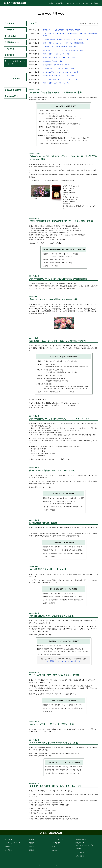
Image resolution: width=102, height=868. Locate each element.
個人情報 (81, 839)
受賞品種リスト (13, 42)
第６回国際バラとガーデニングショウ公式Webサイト (64, 661)
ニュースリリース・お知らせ (16, 63)
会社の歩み (12, 36)
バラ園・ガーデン (13, 843)
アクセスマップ (15, 79)
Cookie (80, 849)
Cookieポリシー (14, 96)
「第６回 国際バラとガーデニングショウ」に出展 (59, 68)
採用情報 (85, 3)
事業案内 (11, 30)
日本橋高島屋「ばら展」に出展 (53, 61)
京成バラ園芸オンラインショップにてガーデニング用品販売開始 (63, 43)
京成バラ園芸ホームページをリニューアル (56, 83)
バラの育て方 (56, 843)
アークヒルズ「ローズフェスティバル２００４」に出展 (61, 72)
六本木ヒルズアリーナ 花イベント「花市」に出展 (59, 76)
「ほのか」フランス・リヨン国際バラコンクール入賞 (60, 47)
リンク (54, 847)
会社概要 (52, 3)
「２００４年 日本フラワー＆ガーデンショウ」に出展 (60, 79)
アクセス (80, 852)
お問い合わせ (94, 3)
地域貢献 (11, 49)
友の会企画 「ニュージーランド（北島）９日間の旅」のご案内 (63, 50)
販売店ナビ (8, 847)
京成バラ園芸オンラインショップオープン (56, 54)
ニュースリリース (58, 839)
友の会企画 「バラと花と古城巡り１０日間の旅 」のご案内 (62, 30)
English (54, 850)
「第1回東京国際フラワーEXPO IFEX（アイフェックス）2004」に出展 (65, 39)
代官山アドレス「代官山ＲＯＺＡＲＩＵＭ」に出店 (59, 57)
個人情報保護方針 (14, 90)
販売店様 (11, 850)
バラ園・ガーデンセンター (73, 3)
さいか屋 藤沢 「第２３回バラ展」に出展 (56, 65)
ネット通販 (60, 3)
